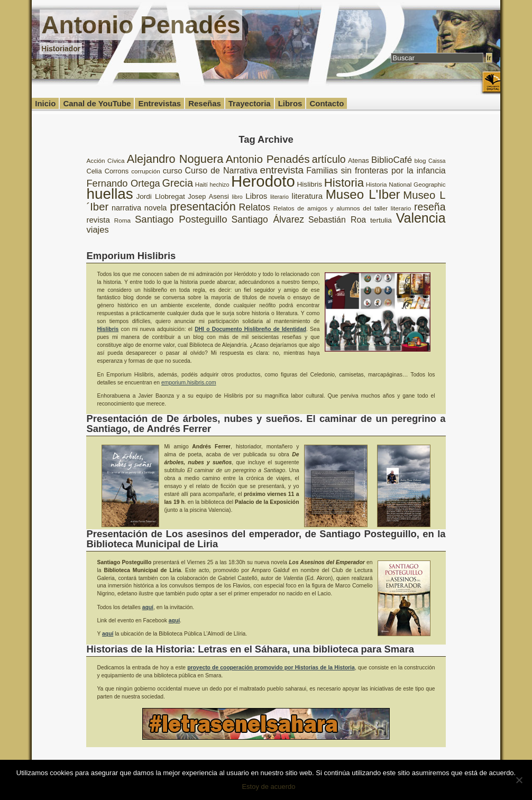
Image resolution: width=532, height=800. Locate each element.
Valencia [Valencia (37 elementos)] (421, 218)
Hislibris (108, 329)
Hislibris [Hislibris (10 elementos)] (310, 184)
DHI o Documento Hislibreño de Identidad (250, 329)
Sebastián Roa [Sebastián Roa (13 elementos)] (337, 220)
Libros (290, 103)
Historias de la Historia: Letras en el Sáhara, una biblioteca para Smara (250, 649)
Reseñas (205, 103)
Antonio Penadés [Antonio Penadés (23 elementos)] (268, 159)
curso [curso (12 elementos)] (173, 171)
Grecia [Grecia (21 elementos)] (177, 183)
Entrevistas (159, 103)
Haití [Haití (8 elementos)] (201, 184)
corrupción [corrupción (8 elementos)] (146, 171)
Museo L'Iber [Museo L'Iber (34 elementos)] (363, 194)
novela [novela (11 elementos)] (156, 208)
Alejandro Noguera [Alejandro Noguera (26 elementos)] (175, 159)
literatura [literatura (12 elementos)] (308, 196)
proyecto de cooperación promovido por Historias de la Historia (271, 668)
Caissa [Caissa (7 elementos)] (437, 161)
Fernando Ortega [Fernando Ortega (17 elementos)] (123, 183)
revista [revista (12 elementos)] (98, 220)
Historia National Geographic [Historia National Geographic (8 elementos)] (406, 184)
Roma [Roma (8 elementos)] (122, 220)
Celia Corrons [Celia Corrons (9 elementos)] (107, 171)
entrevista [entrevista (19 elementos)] (282, 170)
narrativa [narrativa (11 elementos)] (126, 208)
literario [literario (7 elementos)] (279, 197)
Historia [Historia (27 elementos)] (344, 183)
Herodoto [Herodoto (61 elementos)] (263, 181)
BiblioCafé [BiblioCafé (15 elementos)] (392, 160)
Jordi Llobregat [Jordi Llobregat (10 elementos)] (160, 196)
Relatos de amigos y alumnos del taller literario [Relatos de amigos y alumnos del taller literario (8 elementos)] (342, 208)
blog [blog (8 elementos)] (420, 160)
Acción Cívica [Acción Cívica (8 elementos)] (105, 160)
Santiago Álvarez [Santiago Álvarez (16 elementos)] (268, 219)
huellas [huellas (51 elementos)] (109, 194)
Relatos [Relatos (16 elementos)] (255, 207)
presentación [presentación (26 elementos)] (203, 206)
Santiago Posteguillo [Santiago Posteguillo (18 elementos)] (181, 219)
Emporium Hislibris (131, 256)
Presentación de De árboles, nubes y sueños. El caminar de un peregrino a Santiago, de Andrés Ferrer (266, 423)
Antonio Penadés (141, 25)
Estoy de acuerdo (268, 787)
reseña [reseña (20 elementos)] (430, 207)
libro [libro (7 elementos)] (237, 197)
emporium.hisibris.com (189, 383)
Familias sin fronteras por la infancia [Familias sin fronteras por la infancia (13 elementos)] (376, 171)
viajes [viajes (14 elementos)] (97, 230)
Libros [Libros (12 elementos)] (256, 196)
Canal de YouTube (97, 103)
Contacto (327, 103)
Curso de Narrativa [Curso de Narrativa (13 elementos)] (221, 171)
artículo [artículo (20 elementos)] (329, 159)
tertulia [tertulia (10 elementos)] (381, 220)
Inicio (45, 103)
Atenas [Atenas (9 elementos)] (359, 160)
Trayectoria (250, 103)
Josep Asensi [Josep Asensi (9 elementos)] (208, 196)
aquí (148, 607)
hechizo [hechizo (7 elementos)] (220, 185)
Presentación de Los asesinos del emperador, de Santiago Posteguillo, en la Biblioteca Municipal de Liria (266, 539)
